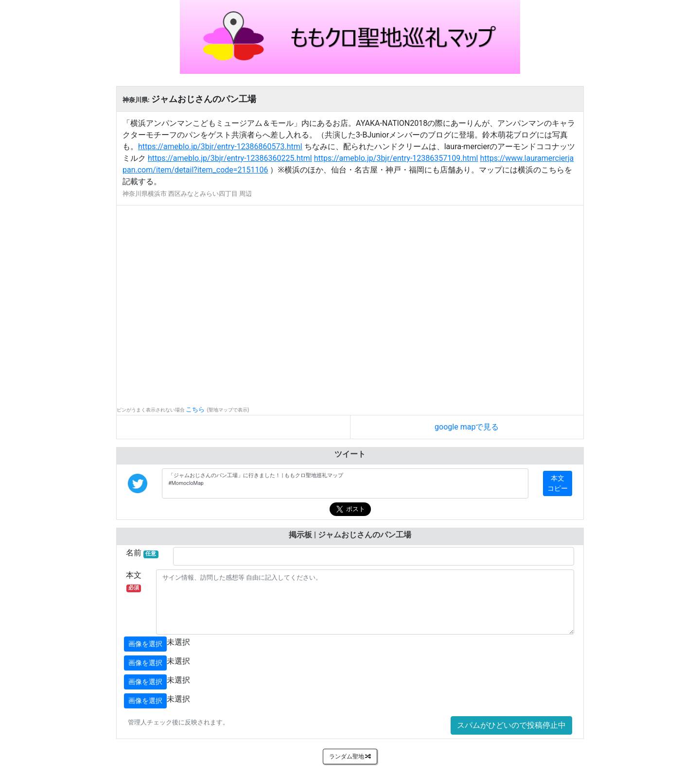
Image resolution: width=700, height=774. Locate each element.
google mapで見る (467, 427)
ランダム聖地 (350, 757)
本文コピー (558, 483)
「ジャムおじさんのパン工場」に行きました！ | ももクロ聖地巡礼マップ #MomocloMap (345, 483)
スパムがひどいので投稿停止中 (511, 725)
